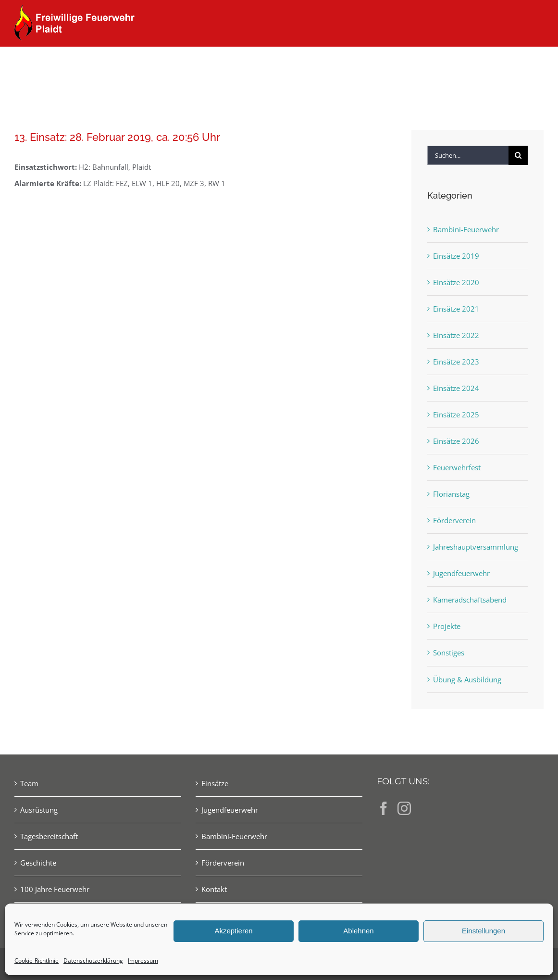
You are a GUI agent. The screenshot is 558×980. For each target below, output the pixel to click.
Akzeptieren (233, 931)
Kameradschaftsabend (470, 600)
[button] (528, 63)
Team (29, 783)
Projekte (447, 626)
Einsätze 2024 (456, 388)
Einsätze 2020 (456, 282)
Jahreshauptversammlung (476, 547)
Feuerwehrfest (457, 467)
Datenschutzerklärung (93, 961)
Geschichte (38, 863)
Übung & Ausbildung (467, 679)
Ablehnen (358, 931)
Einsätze (215, 783)
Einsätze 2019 (456, 256)
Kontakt (214, 889)
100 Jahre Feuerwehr (55, 889)
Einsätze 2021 (456, 309)
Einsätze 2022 (456, 335)
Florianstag (451, 494)
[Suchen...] (468, 155)
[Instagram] (404, 808)
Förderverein (454, 520)
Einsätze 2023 (456, 362)
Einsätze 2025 (456, 415)
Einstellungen (484, 931)
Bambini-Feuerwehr (466, 229)
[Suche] (518, 155)
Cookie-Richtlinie (37, 961)
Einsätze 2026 (456, 441)
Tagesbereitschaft (49, 836)
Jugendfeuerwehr (461, 573)
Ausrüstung (39, 810)
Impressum (143, 961)
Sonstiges (449, 653)
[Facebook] (384, 808)
